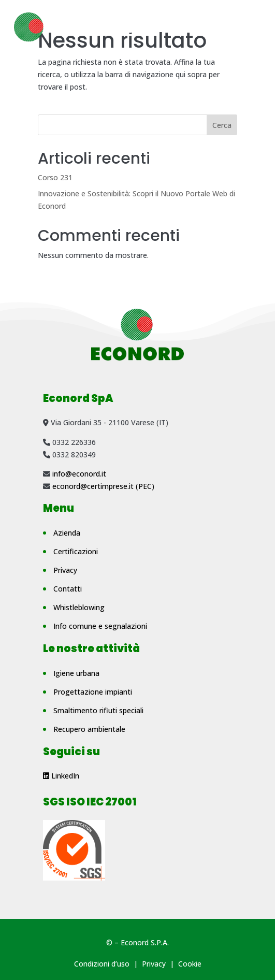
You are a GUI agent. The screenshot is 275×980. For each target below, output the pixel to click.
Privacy (65, 570)
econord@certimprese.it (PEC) (103, 486)
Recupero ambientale (89, 729)
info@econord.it (79, 474)
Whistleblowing (79, 607)
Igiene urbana (76, 673)
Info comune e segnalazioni (100, 626)
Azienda (67, 533)
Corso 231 (55, 177)
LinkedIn (61, 776)
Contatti (68, 589)
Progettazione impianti (93, 692)
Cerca (222, 125)
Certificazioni (76, 551)
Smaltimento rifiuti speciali (98, 710)
